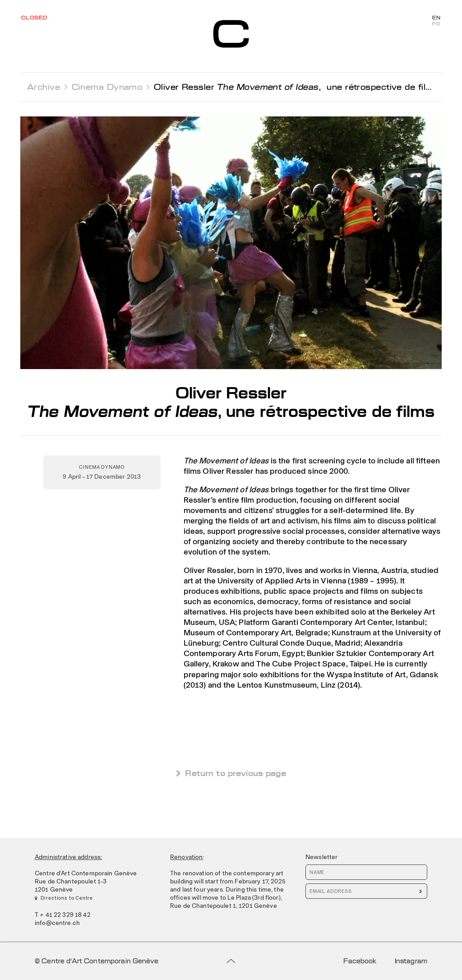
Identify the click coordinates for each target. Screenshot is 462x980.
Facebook (360, 961)
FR (437, 24)
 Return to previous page (231, 773)
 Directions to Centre (64, 898)
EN (437, 18)
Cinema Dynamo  (111, 87)
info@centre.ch (57, 923)
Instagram (411, 961)
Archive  (47, 87)
